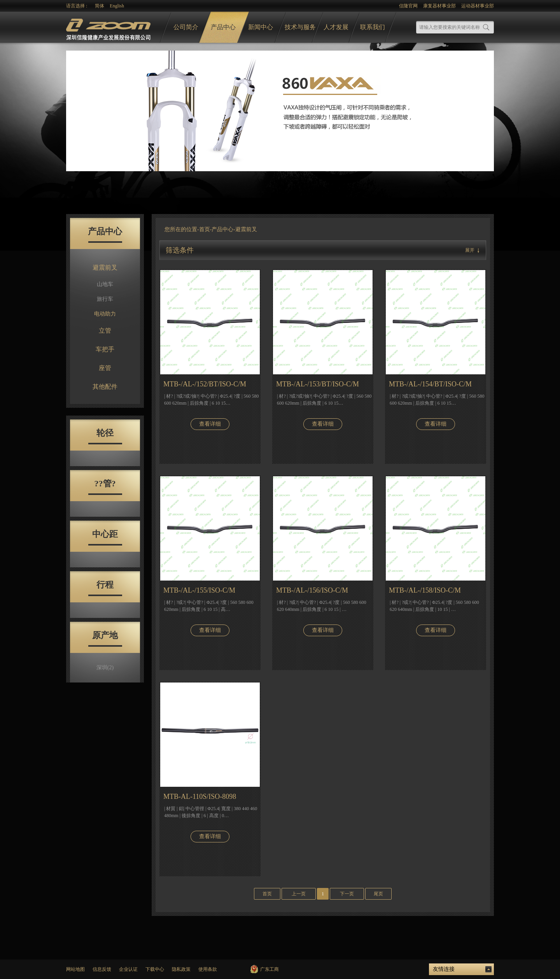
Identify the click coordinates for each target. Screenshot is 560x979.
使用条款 (208, 969)
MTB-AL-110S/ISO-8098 (200, 797)
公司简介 (186, 27)
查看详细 (210, 424)
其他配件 (105, 387)
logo (109, 27)
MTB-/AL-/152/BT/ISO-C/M (205, 384)
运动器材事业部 (478, 6)
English (117, 6)
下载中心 (155, 969)
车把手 (105, 349)
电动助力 (105, 314)
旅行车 (105, 299)
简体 (100, 6)
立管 (105, 331)
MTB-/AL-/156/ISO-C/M (312, 590)
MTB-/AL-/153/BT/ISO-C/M (318, 384)
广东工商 (269, 969)
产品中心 (223, 27)
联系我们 (373, 27)
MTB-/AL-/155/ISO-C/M (199, 590)
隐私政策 (181, 969)
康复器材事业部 (439, 6)
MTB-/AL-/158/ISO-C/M (425, 590)
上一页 (299, 894)
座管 (105, 368)
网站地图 (75, 969)
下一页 (347, 894)
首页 (205, 229)
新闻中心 (261, 27)
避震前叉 (105, 268)
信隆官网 (408, 6)
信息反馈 (102, 969)
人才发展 (336, 27)
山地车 (105, 284)
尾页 (378, 894)
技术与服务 (300, 27)
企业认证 (128, 969)
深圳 (105, 668)
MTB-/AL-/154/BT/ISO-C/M (430, 384)
